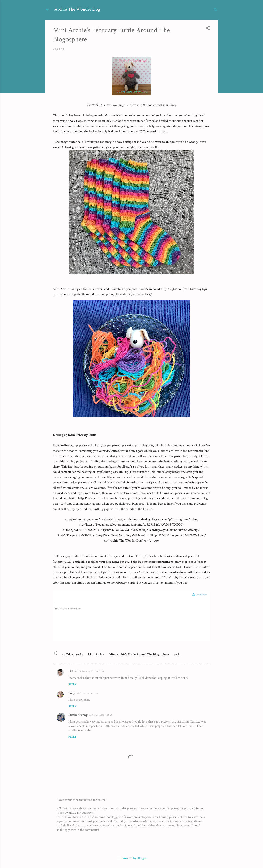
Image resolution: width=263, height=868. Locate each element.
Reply (72, 684)
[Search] (216, 11)
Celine (73, 671)
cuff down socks (73, 654)
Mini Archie (96, 654)
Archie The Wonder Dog (77, 9)
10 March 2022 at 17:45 (100, 715)
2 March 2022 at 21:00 (87, 693)
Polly (72, 693)
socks (177, 654)
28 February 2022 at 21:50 (91, 671)
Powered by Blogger (131, 858)
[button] (208, 29)
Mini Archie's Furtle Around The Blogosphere (139, 654)
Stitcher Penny (78, 715)
